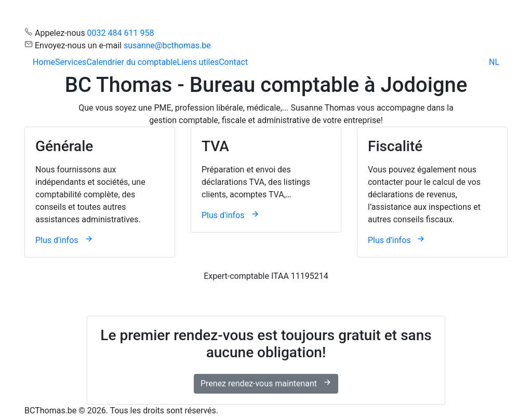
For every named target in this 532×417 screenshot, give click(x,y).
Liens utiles (198, 62)
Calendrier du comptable (131, 62)
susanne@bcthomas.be (167, 45)
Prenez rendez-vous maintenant (266, 383)
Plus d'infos (64, 240)
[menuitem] (494, 62)
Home (44, 62)
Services (71, 62)
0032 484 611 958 (121, 33)
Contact (233, 62)
